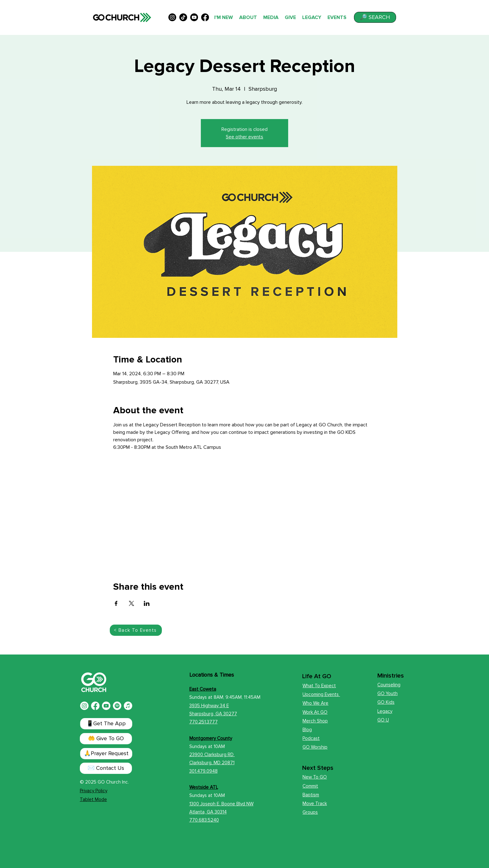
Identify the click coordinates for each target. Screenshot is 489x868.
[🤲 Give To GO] (106, 739)
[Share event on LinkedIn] (147, 603)
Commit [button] (310, 786)
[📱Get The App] (106, 724)
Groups (310, 812)
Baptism (311, 795)
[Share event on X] (131, 603)
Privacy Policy (94, 791)
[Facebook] (95, 706)
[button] (375, 17)
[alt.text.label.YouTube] (194, 17)
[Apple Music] (128, 706)
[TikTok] (183, 17)
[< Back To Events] (136, 630)
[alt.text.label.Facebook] (205, 17)
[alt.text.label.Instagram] (172, 17)
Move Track (315, 803)
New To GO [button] (315, 777)
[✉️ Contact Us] (106, 768)
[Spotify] (117, 706)
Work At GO (315, 712)
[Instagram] (84, 706)
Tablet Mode (93, 799)
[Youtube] (106, 706)
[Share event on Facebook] (116, 603)
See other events (244, 137)
